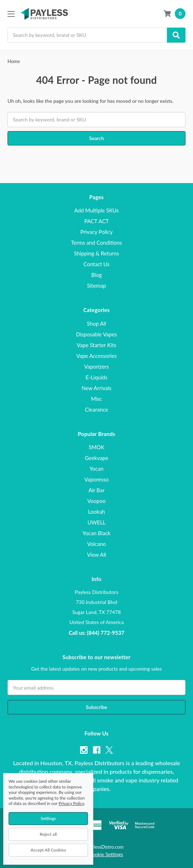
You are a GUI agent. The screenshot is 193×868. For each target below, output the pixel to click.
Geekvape (96, 458)
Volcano (97, 544)
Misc (96, 399)
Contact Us (96, 264)
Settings (48, 818)
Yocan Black (96, 533)
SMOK (96, 447)
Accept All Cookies (48, 850)
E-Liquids (97, 377)
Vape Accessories (96, 356)
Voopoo (96, 501)
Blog (96, 275)
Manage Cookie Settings (96, 854)
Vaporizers (97, 366)
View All (96, 555)
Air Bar (96, 490)
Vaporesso (96, 479)
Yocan (96, 469)
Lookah (96, 512)
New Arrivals (96, 388)
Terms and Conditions (97, 243)
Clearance (96, 409)
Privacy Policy (96, 232)
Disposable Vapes (97, 334)
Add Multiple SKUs (97, 210)
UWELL (97, 522)
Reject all (48, 834)
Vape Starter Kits (96, 345)
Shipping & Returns (96, 253)
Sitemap (96, 286)
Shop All (96, 323)
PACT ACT (97, 221)
